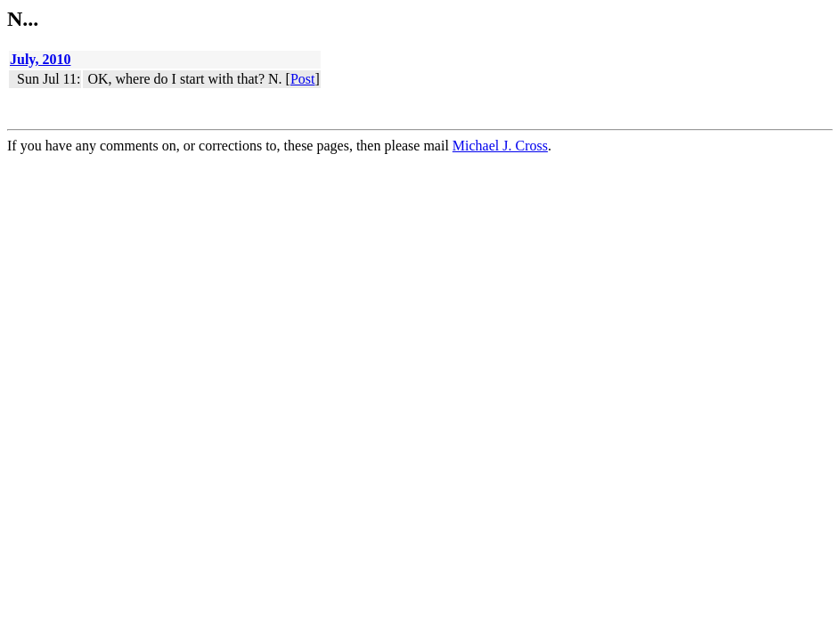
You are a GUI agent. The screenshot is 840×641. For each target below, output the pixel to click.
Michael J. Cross (500, 146)
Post (303, 79)
